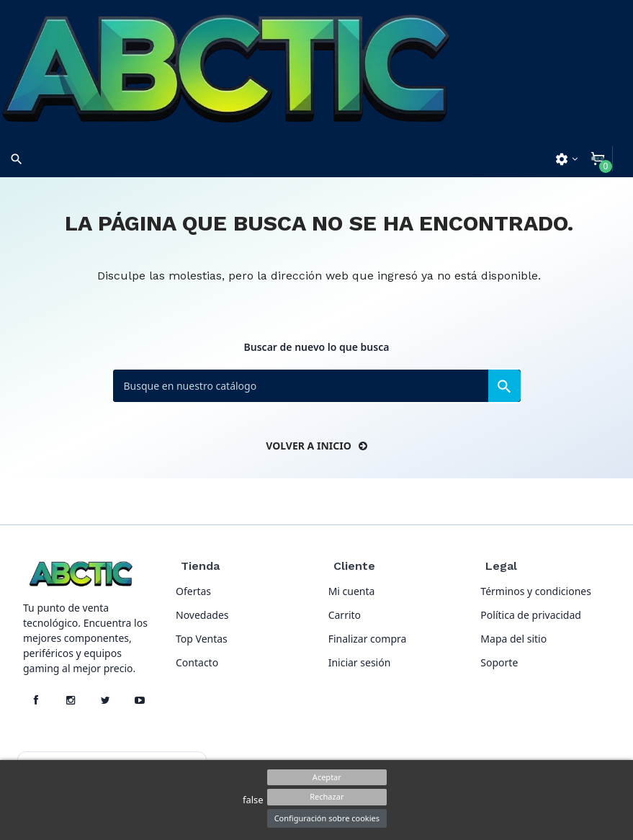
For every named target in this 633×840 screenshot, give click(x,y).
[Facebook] (36, 700)
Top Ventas (202, 639)
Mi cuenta (352, 591)
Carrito (345, 615)
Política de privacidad (531, 615)
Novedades (202, 615)
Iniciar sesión (360, 662)
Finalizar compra (368, 639)
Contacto (197, 662)
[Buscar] (317, 386)
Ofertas (193, 591)
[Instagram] (71, 700)
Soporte (499, 662)
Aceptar (327, 777)
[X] (105, 700)
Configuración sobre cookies (327, 818)
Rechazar (327, 796)
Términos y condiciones (536, 591)
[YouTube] (140, 700)
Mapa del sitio (513, 639)
